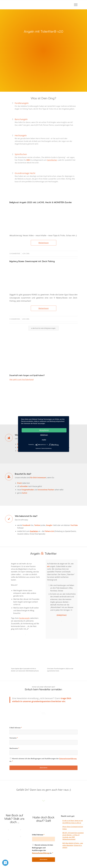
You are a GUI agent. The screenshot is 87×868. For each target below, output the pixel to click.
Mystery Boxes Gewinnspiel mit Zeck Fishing (32, 261)
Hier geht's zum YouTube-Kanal (22, 379)
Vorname (14, 738)
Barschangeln (21, 119)
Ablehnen (44, 435)
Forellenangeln (22, 103)
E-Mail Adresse (16, 728)
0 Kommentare (15, 319)
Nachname (14, 748)
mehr (44, 440)
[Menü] (75, 5)
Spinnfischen (21, 154)
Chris (27, 254)
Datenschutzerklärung (68, 759)
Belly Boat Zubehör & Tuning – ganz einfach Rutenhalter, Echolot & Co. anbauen (73, 845)
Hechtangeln (21, 135)
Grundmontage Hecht (25, 173)
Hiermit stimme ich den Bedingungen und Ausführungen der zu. (43, 760)
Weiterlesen (44, 243)
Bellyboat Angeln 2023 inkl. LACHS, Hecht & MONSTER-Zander (41, 202)
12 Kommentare (15, 254)
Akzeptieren (44, 430)
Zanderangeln (24, 618)
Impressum (38, 448)
